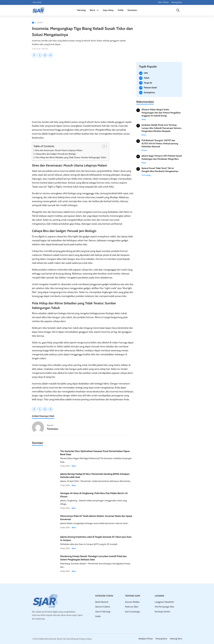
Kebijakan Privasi (146, 639)
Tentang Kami (161, 639)
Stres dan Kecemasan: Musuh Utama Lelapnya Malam (59, 150)
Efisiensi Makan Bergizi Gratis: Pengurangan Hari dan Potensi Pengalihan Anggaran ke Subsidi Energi (161, 113)
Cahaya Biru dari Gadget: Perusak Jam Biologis (56, 154)
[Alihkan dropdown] (98, 10)
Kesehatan (132, 10)
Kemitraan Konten (162, 612)
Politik (121, 10)
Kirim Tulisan (163, 2)
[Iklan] (159, 40)
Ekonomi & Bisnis (103, 607)
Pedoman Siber (132, 607)
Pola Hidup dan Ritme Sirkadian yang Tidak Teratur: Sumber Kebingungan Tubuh (71, 157)
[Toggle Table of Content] (103, 146)
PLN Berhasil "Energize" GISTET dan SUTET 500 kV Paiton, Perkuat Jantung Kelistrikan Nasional (160, 143)
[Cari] (178, 10)
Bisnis (92, 10)
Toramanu (52, 429)
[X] (40, 55)
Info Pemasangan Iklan (165, 607)
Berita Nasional (102, 602)
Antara (144, 150)
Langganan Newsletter (164, 602)
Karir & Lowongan (133, 612)
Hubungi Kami (176, 639)
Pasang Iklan (177, 2)
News (40, 23)
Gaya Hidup (108, 10)
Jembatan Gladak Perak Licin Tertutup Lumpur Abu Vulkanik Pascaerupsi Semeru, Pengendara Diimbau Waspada (162, 128)
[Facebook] (34, 55)
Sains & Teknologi (103, 612)
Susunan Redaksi (132, 602)
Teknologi (81, 10)
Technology (146, 175)
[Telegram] (50, 55)
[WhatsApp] (45, 55)
